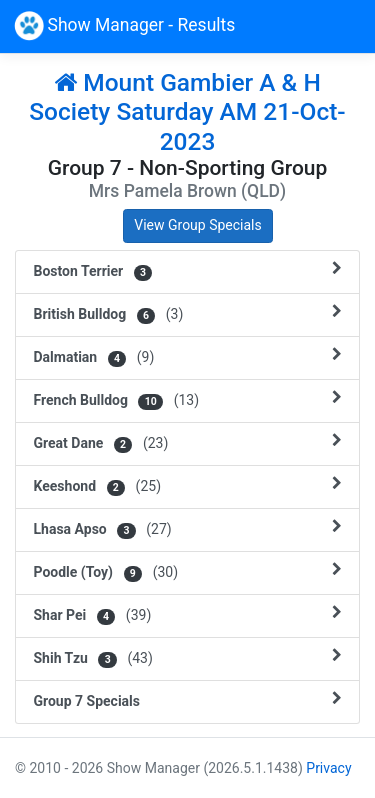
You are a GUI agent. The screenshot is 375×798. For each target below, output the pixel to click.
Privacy (328, 768)
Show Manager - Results (124, 26)
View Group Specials (198, 225)
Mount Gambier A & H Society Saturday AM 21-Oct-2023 (187, 112)
